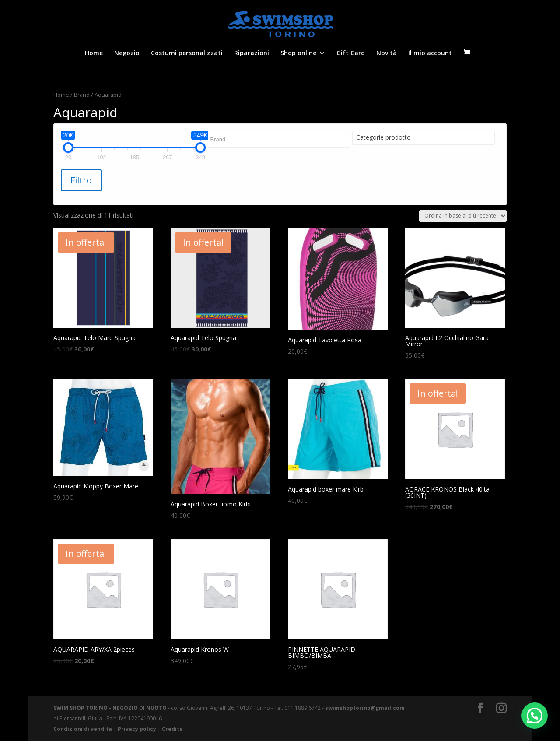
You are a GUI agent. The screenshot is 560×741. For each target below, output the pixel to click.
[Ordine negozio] (463, 216)
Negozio (127, 53)
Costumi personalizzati (187, 53)
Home (94, 53)
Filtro (81, 180)
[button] (535, 716)
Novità (387, 53)
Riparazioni (252, 53)
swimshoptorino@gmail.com (365, 708)
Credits (172, 729)
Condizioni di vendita (83, 729)
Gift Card (351, 53)
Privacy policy (137, 729)
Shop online (298, 53)
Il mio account (430, 53)
